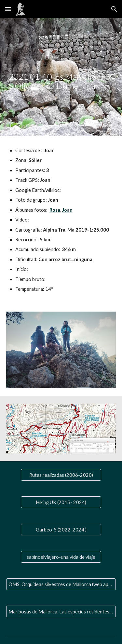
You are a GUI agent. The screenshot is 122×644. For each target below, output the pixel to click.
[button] (8, 9)
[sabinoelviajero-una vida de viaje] (61, 557)
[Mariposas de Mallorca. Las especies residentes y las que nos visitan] (61, 611)
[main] (61, 77)
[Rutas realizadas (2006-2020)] (61, 475)
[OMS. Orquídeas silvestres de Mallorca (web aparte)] (61, 584)
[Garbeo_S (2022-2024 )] (61, 530)
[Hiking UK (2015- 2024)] (61, 502)
